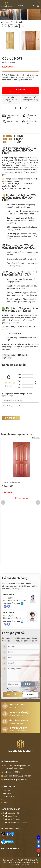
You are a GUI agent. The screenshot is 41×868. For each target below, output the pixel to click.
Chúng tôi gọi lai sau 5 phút (11, 100)
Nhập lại (31, 694)
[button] (3, 502)
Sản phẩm (19, 22)
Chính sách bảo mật (11, 813)
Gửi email (23, 355)
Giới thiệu (7, 790)
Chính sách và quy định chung (15, 822)
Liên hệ (6, 803)
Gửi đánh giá (11, 418)
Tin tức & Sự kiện (9, 797)
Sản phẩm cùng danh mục (18, 434)
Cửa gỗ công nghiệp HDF (14, 27)
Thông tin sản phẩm (19, 139)
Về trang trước (9, 355)
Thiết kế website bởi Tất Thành (25, 864)
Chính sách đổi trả (10, 816)
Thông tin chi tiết (7, 139)
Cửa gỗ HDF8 (8, 486)
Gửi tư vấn (12, 694)
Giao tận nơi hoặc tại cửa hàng (20, 91)
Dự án (5, 800)
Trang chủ (8, 22)
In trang (7, 358)
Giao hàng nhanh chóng (30, 99)
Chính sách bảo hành (11, 819)
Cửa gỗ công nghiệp (12, 25)
